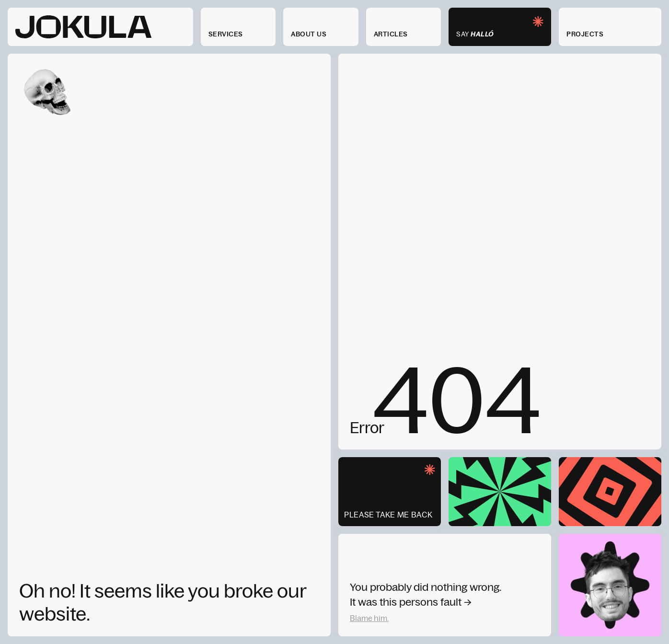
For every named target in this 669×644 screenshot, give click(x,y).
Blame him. (369, 618)
